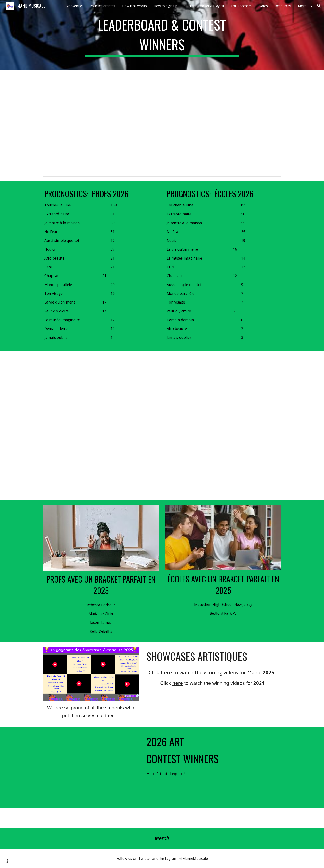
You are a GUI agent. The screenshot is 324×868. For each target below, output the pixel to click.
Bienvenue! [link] (74, 6)
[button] (319, 6)
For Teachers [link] (241, 6)
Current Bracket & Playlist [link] (204, 6)
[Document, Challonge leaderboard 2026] (162, 126)
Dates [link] (263, 6)
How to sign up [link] (166, 6)
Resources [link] (283, 6)
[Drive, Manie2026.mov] (91, 768)
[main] (162, 35)
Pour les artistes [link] (102, 6)
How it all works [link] (134, 6)
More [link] (302, 6)
